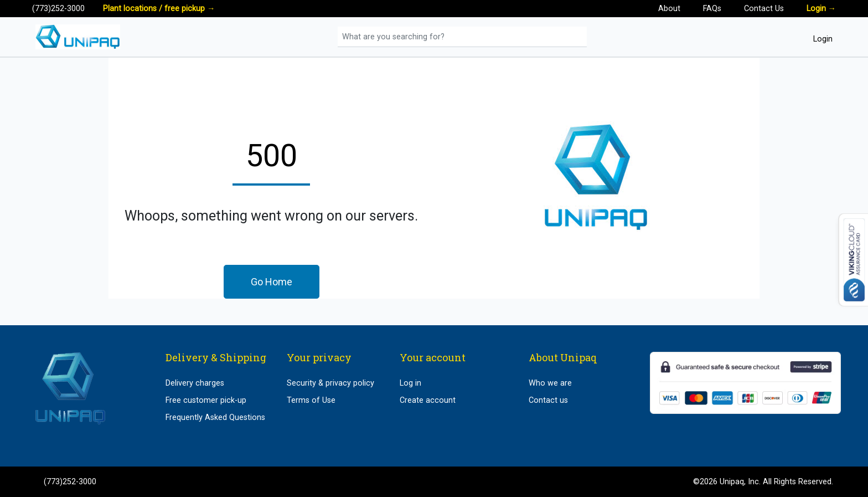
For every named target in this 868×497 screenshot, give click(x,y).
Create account (428, 400)
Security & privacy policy (330, 383)
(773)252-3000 (58, 9)
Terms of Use (311, 400)
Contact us (548, 400)
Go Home (272, 282)
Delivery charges (195, 383)
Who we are (550, 383)
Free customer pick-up (206, 400)
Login (821, 9)
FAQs (712, 9)
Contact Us (764, 9)
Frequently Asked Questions (215, 417)
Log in (410, 383)
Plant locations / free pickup (159, 9)
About (669, 9)
